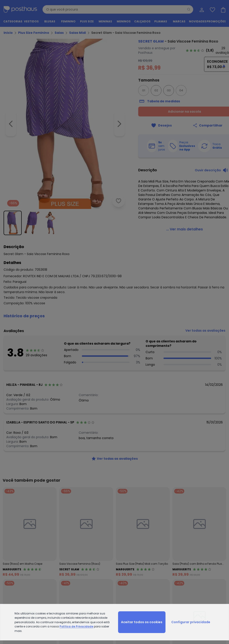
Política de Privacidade (76, 626)
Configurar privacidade (191, 622)
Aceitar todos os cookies (142, 622)
